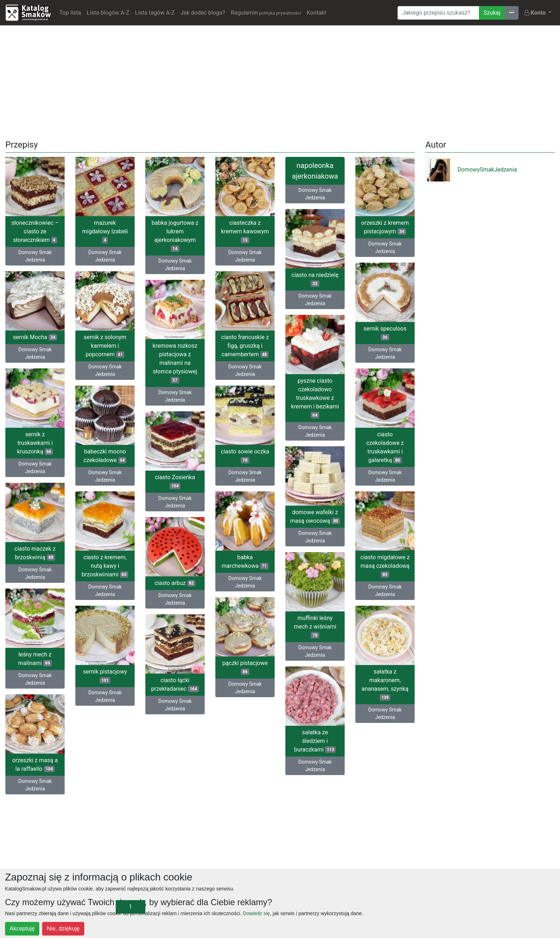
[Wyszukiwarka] (438, 13)
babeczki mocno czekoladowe (105, 456)
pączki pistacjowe (245, 667)
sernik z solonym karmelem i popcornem (105, 346)
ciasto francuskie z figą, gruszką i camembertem (245, 346)
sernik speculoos (385, 333)
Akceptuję (22, 929)
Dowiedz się (256, 913)
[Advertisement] (280, 81)
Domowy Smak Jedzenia (35, 256)
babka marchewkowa (245, 562)
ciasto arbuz (175, 583)
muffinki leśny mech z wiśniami (315, 627)
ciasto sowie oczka (245, 456)
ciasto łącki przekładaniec (175, 684)
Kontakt (317, 13)
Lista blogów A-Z (108, 13)
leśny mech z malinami (35, 659)
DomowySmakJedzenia (471, 170)
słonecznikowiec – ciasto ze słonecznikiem (35, 231)
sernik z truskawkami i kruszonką (35, 443)
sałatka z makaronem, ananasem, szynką (385, 684)
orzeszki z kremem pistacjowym (385, 227)
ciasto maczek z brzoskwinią (35, 553)
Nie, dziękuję (63, 929)
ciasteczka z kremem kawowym (245, 231)
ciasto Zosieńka (175, 482)
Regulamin (266, 13)
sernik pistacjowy (105, 676)
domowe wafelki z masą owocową (315, 517)
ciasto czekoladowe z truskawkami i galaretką (385, 447)
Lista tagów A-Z (155, 13)
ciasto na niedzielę (315, 279)
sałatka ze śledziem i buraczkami (315, 741)
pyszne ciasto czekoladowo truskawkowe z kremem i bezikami (315, 398)
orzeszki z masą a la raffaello (35, 765)
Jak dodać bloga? (203, 13)
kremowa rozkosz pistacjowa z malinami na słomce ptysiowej (175, 363)
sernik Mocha (35, 337)
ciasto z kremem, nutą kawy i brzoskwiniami (105, 566)
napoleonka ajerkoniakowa (315, 171)
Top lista (70, 13)
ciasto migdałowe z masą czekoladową (385, 566)
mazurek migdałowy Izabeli (105, 231)
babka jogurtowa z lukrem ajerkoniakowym (175, 236)
